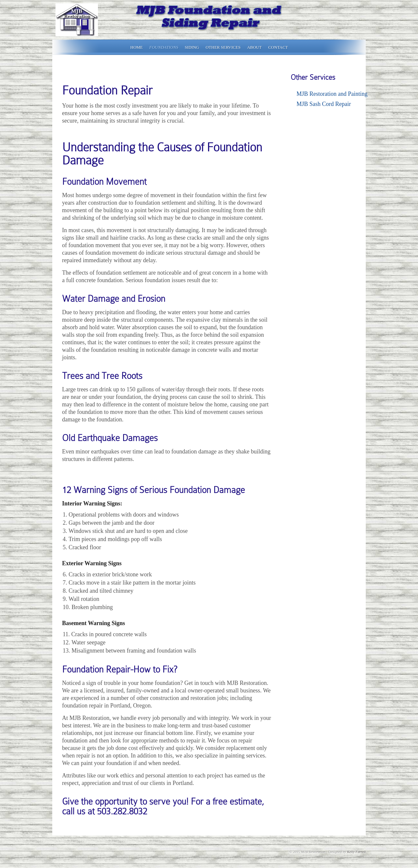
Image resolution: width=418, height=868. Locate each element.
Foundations (164, 47)
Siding (192, 47)
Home (137, 47)
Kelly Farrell (356, 852)
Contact (278, 47)
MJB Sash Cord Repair (324, 104)
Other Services (223, 47)
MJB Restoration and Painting (332, 94)
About (255, 47)
